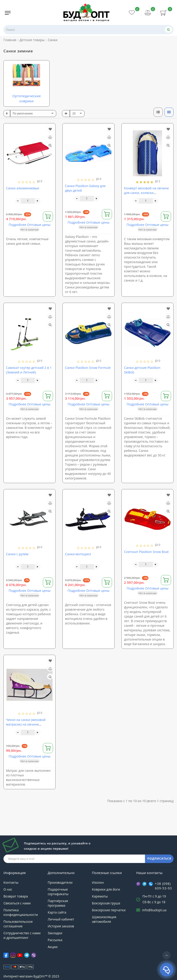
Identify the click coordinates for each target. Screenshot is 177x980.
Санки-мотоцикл (78, 554)
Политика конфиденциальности (21, 912)
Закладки (55, 933)
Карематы (100, 896)
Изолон (98, 882)
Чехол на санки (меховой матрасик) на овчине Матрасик (26, 724)
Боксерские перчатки (109, 910)
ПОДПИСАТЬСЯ (159, 859)
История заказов (61, 926)
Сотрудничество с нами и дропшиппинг (22, 935)
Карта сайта (57, 912)
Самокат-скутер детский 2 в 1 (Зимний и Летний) (29, 370)
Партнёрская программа (58, 903)
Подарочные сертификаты (58, 892)
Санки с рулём (17, 554)
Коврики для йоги (106, 889)
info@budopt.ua (154, 910)
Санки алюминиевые (23, 188)
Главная (10, 40)
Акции (53, 947)
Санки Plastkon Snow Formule (88, 368)
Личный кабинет (61, 919)
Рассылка (55, 940)
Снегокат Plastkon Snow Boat (146, 552)
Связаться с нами (17, 903)
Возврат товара (16, 896)
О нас (8, 889)
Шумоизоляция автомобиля (104, 919)
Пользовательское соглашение (18, 924)
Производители (60, 882)
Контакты (11, 882)
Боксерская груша (106, 903)
